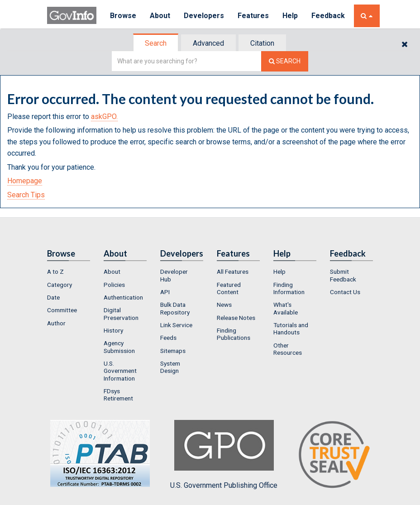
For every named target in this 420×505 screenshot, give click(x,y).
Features (253, 16)
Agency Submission (119, 347)
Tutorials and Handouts (291, 329)
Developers (204, 16)
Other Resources (288, 349)
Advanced (208, 43)
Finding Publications (234, 334)
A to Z (55, 272)
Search (156, 43)
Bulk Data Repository (175, 308)
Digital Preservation (121, 314)
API (165, 292)
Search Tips (26, 195)
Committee (62, 310)
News (224, 305)
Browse (123, 16)
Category (60, 285)
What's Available (286, 308)
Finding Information (289, 288)
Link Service (176, 325)
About (160, 16)
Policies (114, 285)
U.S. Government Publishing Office (224, 455)
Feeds (168, 338)
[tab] (156, 43)
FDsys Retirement (118, 395)
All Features (233, 272)
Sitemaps (173, 351)
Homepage (25, 181)
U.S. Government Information (120, 371)
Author (56, 323)
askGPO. (104, 117)
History (113, 330)
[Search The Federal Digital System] (285, 61)
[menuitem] (69, 272)
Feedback (328, 16)
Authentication (123, 297)
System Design (170, 367)
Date (53, 297)
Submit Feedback (343, 275)
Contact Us (345, 292)
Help (290, 16)
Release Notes (236, 318)
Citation (262, 43)
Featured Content (229, 288)
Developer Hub (174, 275)
